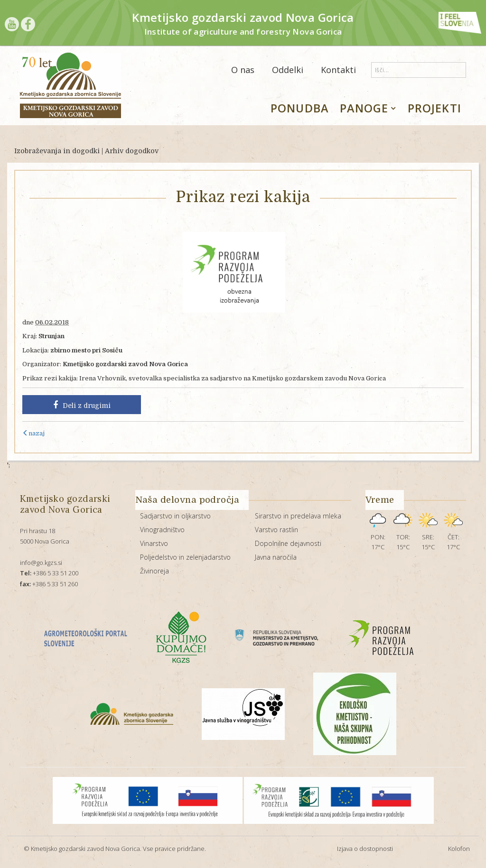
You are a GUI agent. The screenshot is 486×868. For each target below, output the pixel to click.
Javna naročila (276, 557)
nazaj (33, 433)
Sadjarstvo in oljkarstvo (175, 516)
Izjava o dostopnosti (365, 849)
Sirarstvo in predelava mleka (298, 516)
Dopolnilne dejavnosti (288, 543)
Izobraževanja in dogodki (57, 151)
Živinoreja (154, 571)
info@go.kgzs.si (41, 563)
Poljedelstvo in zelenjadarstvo (185, 557)
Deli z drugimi (82, 405)
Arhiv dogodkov (132, 151)
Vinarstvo (154, 543)
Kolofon (459, 849)
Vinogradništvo (162, 530)
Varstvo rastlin (276, 530)
